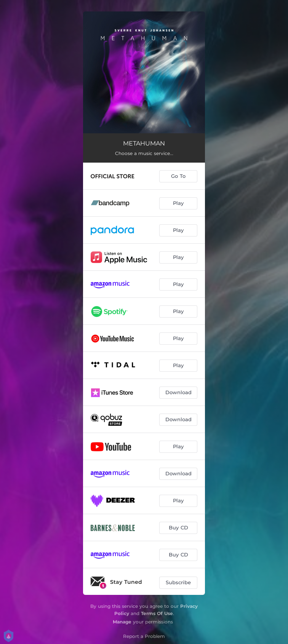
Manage (122, 622)
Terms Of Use (157, 613)
